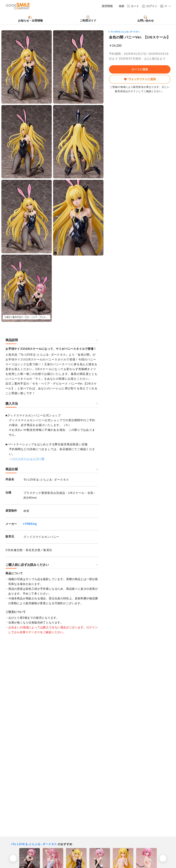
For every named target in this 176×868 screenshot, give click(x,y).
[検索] (120, 6)
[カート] (133, 6)
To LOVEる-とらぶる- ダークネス (125, 32)
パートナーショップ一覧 (28, 459)
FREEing (31, 524)
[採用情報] (105, 6)
